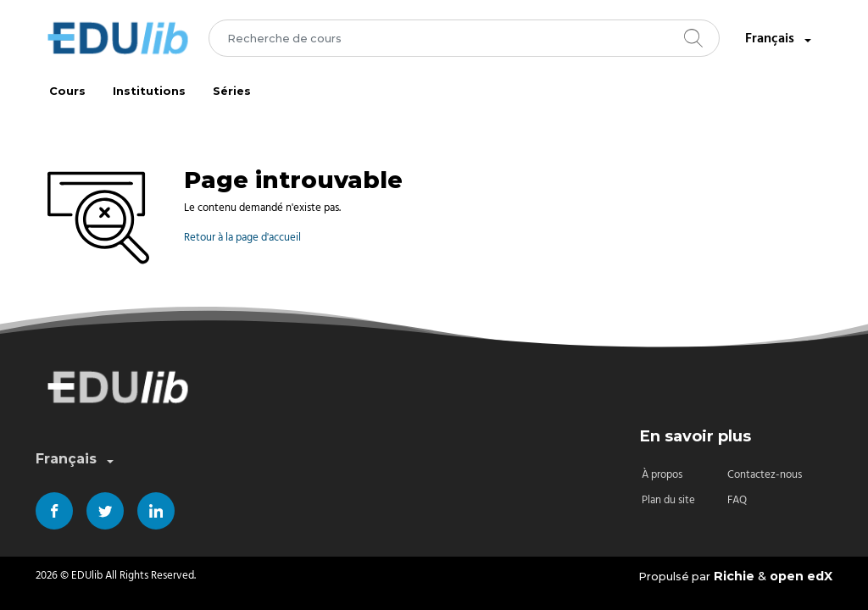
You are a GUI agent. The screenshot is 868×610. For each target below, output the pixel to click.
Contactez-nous (765, 475)
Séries (232, 91)
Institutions (149, 91)
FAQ (737, 500)
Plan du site (668, 500)
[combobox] (464, 38)
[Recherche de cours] (464, 38)
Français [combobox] (780, 39)
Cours (67, 91)
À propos (662, 475)
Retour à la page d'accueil (242, 238)
